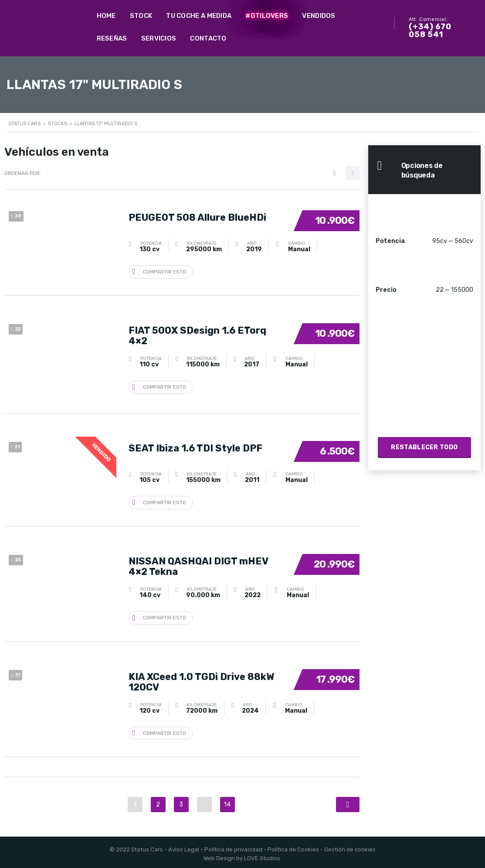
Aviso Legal (184, 846)
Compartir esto (159, 271)
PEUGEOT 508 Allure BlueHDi (197, 216)
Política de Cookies (293, 846)
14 (227, 801)
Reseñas (112, 38)
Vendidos (319, 16)
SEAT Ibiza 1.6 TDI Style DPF (195, 447)
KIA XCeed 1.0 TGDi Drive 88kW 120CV (201, 679)
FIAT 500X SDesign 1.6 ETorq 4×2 (197, 334)
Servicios (159, 38)
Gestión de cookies (350, 846)
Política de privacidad (233, 846)
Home (106, 16)
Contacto (208, 38)
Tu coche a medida (199, 16)
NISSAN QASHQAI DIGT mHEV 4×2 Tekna (198, 565)
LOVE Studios (262, 855)
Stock (141, 16)
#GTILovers (267, 16)
